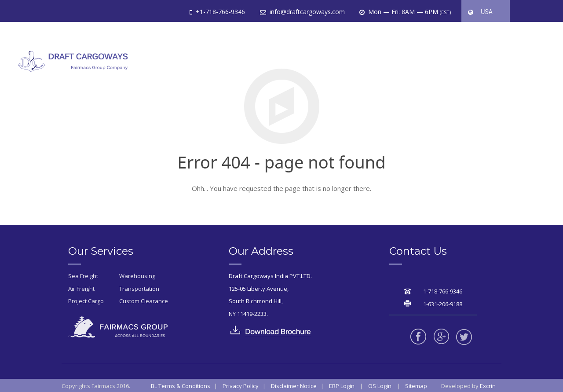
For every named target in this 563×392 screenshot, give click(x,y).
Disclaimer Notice (294, 386)
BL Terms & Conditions (181, 386)
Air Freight (81, 289)
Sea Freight (83, 276)
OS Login (380, 386)
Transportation (139, 289)
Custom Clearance (144, 301)
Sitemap (416, 386)
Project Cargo (86, 301)
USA (485, 18)
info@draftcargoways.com (306, 12)
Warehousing (137, 276)
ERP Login (342, 386)
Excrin (488, 386)
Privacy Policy (241, 386)
